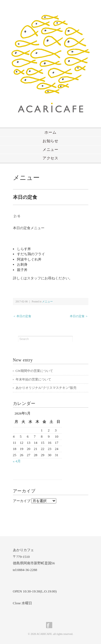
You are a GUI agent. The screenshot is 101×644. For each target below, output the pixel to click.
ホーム (50, 132)
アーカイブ (22, 501)
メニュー (50, 150)
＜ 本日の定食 (22, 316)
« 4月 (17, 461)
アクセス (50, 158)
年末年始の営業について (33, 379)
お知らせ (50, 141)
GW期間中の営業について (34, 371)
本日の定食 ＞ (79, 316)
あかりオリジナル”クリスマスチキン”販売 (46, 388)
